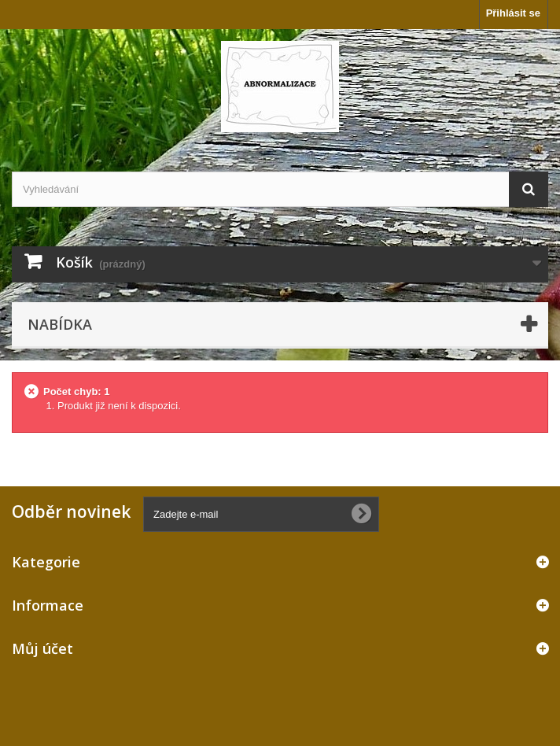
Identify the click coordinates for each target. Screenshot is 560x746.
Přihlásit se (513, 13)
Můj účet (42, 648)
